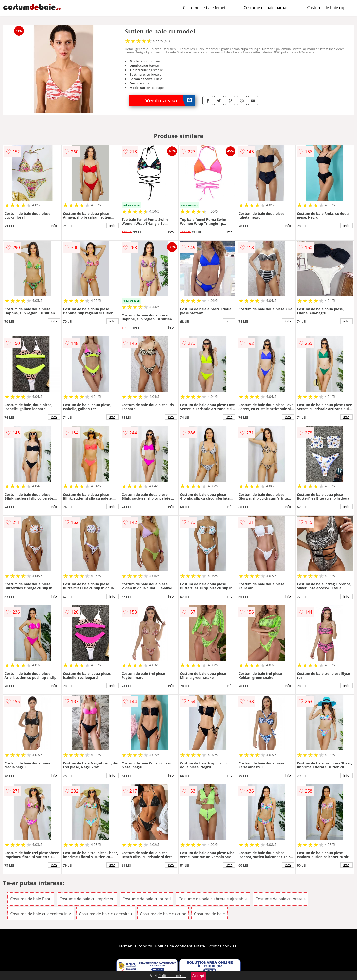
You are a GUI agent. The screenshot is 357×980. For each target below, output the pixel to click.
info (54, 226)
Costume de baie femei (204, 8)
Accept (199, 976)
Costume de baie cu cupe (163, 914)
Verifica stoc (170, 100)
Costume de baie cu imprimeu (87, 899)
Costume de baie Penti (31, 899)
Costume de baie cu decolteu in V (41, 914)
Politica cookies (222, 946)
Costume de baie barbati (266, 8)
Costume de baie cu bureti (146, 899)
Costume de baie (210, 914)
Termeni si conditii (135, 946)
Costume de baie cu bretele (280, 899)
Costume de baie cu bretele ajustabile (213, 899)
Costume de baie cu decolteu (106, 914)
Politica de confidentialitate (180, 946)
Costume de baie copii (327, 8)
